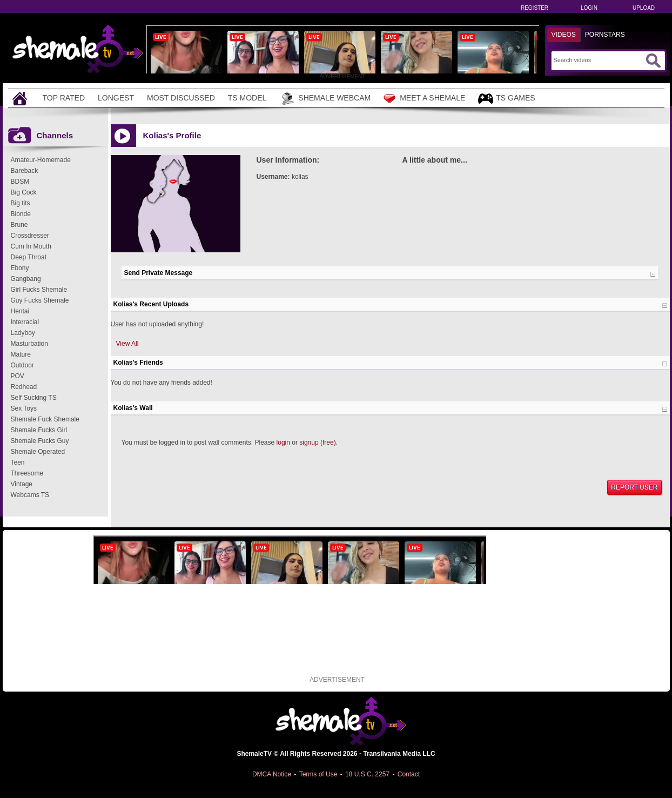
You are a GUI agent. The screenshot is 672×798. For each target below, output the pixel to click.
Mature (21, 354)
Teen (18, 462)
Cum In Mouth (31, 246)
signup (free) (317, 442)
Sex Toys (24, 408)
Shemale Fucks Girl (39, 430)
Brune (19, 225)
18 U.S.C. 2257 (367, 774)
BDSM (20, 182)
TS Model (247, 98)
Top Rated (64, 98)
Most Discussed (181, 98)
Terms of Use (318, 774)
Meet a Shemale (424, 98)
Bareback (25, 171)
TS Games (506, 99)
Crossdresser (30, 236)
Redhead (24, 387)
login (283, 442)
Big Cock (24, 192)
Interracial (25, 322)
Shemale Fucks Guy (40, 441)
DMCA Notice (272, 774)
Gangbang (26, 279)
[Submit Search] (653, 61)
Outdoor (22, 365)
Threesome (27, 473)
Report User (634, 487)
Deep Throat (29, 257)
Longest (116, 98)
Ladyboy (23, 333)
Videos (564, 35)
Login (589, 8)
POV (18, 376)
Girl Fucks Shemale (39, 290)
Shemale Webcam (325, 98)
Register (535, 8)
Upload (644, 8)
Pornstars (605, 35)
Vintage (22, 484)
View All (127, 344)
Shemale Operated (38, 452)
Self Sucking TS (34, 398)
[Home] (21, 98)
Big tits (21, 203)
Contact (409, 774)
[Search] (598, 60)
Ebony (20, 268)
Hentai (20, 311)
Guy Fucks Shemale (40, 300)
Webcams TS (30, 495)
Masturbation (29, 344)
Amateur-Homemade (41, 160)
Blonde (21, 214)
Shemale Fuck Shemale (45, 419)
